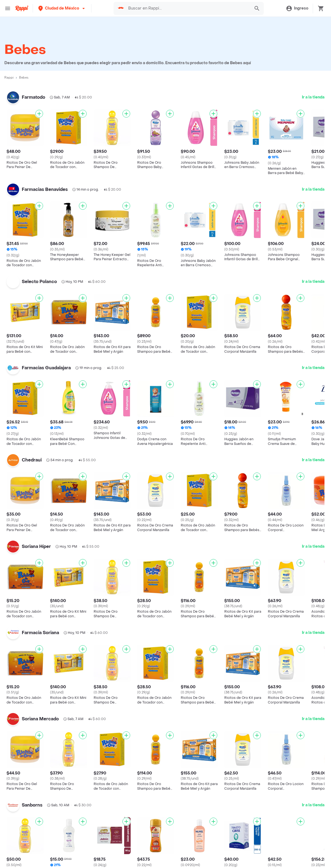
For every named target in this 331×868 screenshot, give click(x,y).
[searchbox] (188, 8)
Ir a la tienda (313, 97)
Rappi (9, 77)
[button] (62, 8)
